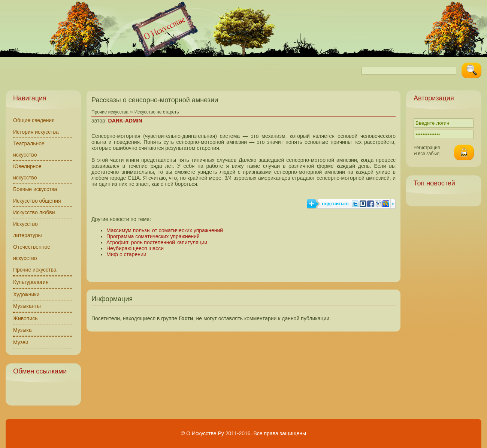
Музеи (21, 342)
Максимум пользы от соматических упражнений (165, 230)
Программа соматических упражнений (153, 236)
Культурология (31, 282)
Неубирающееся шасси (135, 248)
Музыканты (27, 306)
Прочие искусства (35, 270)
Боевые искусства (35, 189)
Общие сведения (34, 120)
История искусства (36, 132)
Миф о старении (126, 254)
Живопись (25, 318)
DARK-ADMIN (125, 121)
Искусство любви (34, 212)
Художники (26, 294)
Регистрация (427, 148)
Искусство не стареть (157, 112)
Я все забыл (426, 154)
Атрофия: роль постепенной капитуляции (157, 242)
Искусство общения (37, 201)
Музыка (22, 330)
